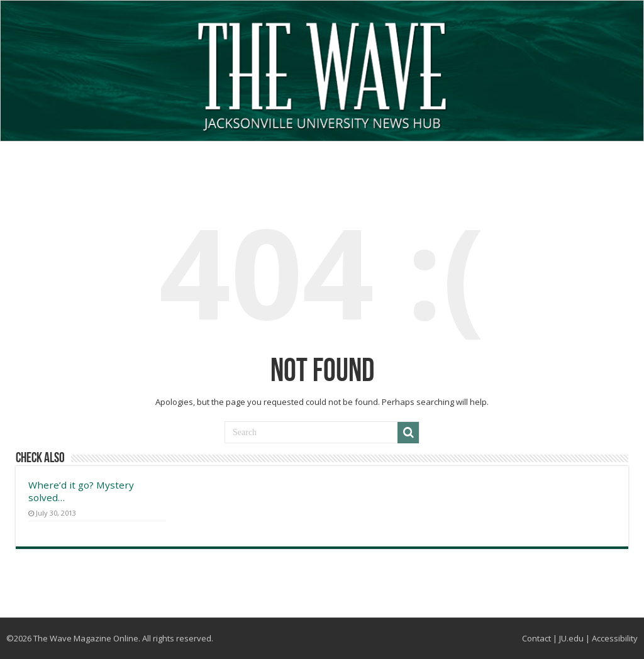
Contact (536, 638)
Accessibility (615, 638)
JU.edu (571, 638)
